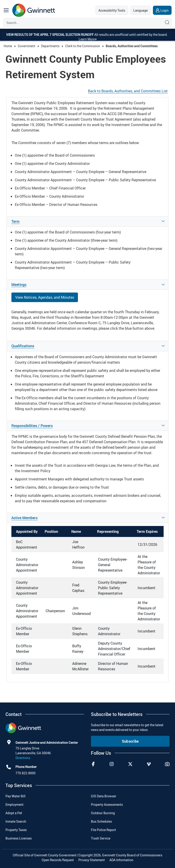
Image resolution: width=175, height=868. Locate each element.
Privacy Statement (92, 860)
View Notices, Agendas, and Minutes (45, 297)
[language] (140, 10)
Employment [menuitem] (14, 805)
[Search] (82, 23)
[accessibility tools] (112, 10)
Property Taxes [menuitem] (16, 830)
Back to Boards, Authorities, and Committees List (128, 91)
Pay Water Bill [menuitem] (15, 796)
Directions (23, 758)
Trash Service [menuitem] (101, 838)
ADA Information (121, 860)
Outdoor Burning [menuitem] (103, 813)
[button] (87, 222)
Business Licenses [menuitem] (19, 838)
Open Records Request (58, 860)
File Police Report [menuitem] (103, 830)
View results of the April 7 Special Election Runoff (50, 35)
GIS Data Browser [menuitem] (104, 796)
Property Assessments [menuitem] (107, 805)
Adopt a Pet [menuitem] (14, 813)
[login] (162, 10)
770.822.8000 (26, 773)
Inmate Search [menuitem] (16, 821)
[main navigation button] (6, 10)
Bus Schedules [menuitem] (101, 821)
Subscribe (130, 741)
